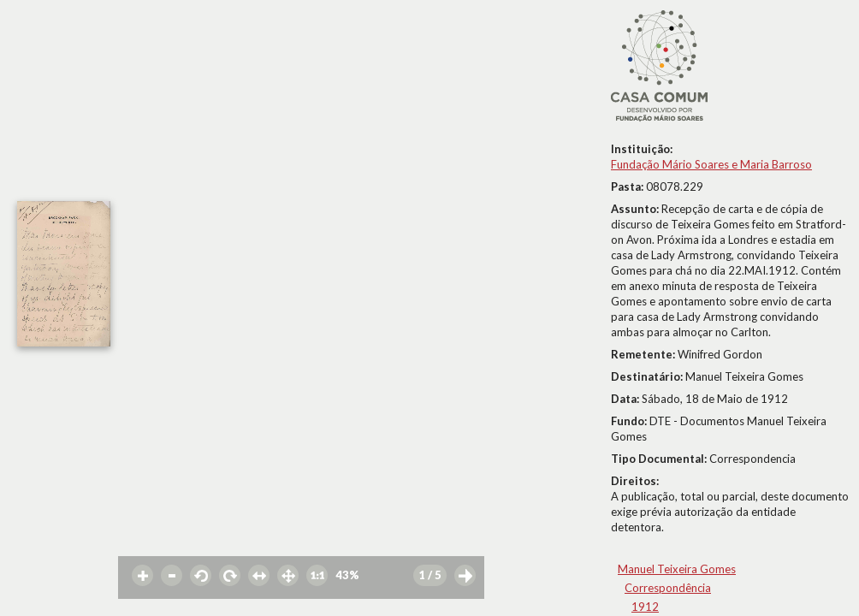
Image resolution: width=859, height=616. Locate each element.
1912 (645, 607)
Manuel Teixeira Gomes (677, 569)
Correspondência (668, 588)
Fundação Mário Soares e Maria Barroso (711, 164)
